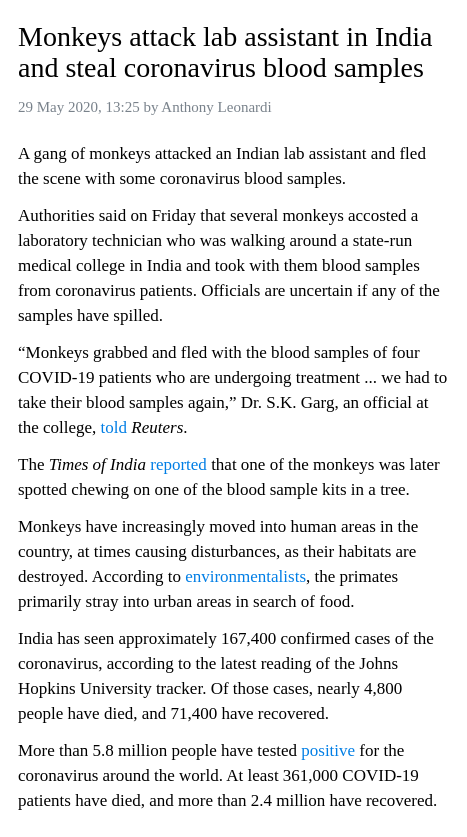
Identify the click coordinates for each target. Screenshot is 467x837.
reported (178, 464)
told (114, 427)
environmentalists (245, 576)
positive (328, 750)
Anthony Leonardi (216, 107)
